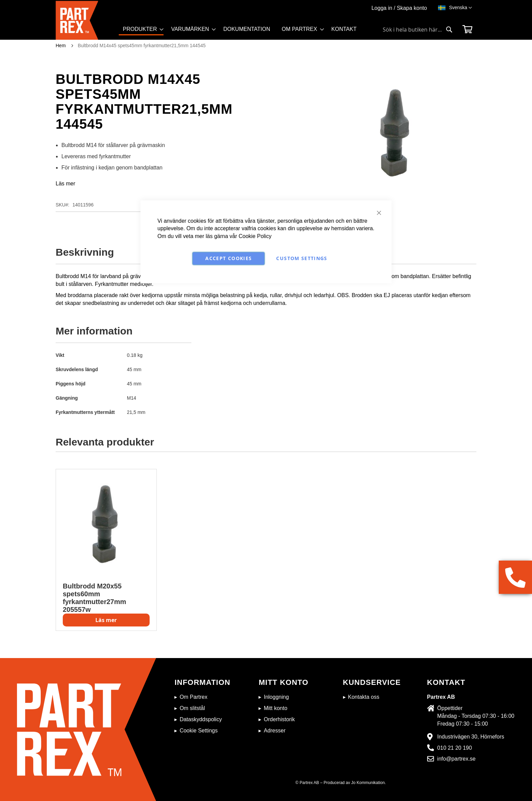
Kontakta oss (364, 697)
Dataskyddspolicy (201, 719)
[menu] (243, 32)
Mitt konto (275, 708)
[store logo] (87, 20)
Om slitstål (192, 708)
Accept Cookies (229, 258)
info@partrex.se (457, 759)
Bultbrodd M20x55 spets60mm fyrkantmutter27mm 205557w (94, 598)
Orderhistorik (279, 719)
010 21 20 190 (455, 748)
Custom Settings (302, 258)
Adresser (274, 731)
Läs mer (65, 184)
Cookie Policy (255, 236)
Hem (61, 45)
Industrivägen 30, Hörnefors (471, 737)
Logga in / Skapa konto (399, 8)
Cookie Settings (198, 731)
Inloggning (276, 697)
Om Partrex (193, 697)
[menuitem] (141, 30)
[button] (460, 8)
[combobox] (418, 30)
